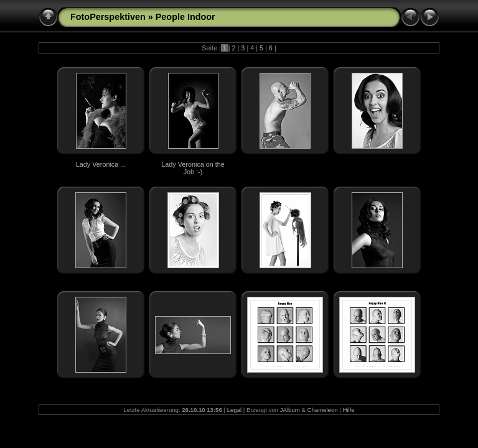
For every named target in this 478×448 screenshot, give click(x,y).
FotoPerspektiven (108, 17)
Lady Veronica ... (101, 164)
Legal (234, 410)
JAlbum (290, 410)
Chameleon (323, 410)
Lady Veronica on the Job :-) (193, 168)
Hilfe (348, 410)
